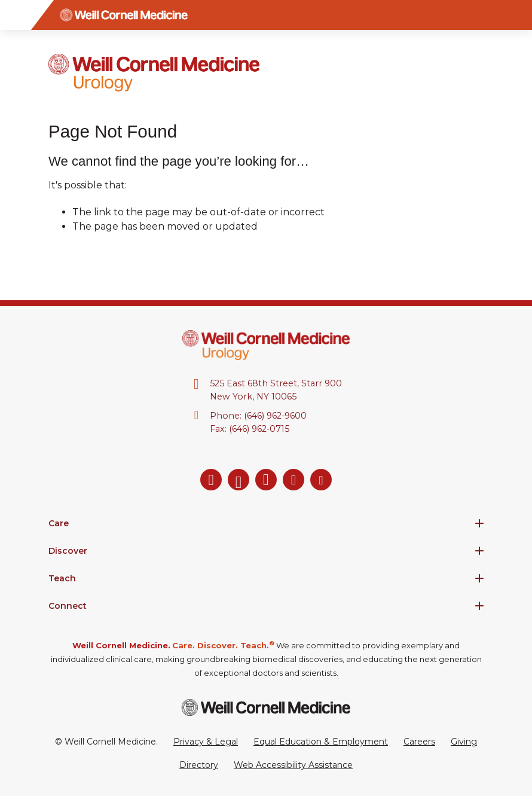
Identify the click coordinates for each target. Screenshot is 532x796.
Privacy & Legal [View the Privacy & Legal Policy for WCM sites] (206, 742)
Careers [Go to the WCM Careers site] (419, 742)
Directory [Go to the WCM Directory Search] (199, 765)
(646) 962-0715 (259, 429)
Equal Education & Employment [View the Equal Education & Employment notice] (321, 742)
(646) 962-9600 (275, 416)
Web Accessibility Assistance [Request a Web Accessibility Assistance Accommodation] (293, 765)
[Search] (517, 15)
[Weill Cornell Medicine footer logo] (266, 707)
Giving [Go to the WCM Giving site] (464, 742)
